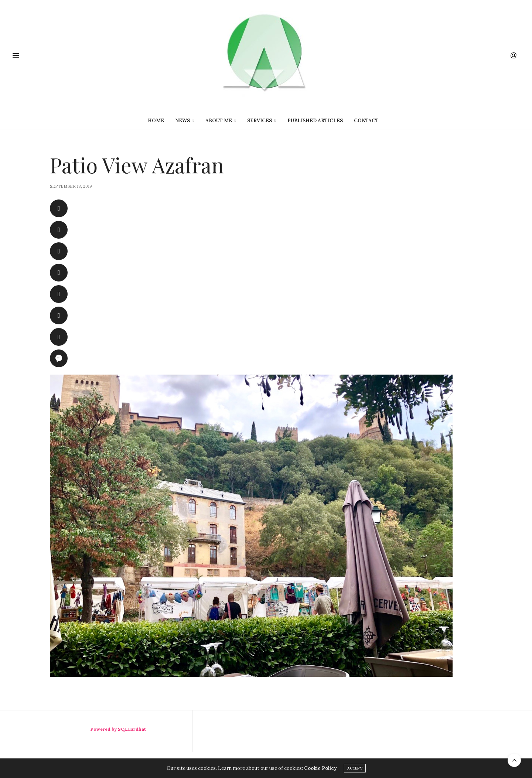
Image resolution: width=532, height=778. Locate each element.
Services (260, 121)
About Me (219, 121)
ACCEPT (355, 768)
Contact (366, 121)
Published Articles (315, 121)
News (183, 121)
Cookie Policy (320, 768)
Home (156, 121)
